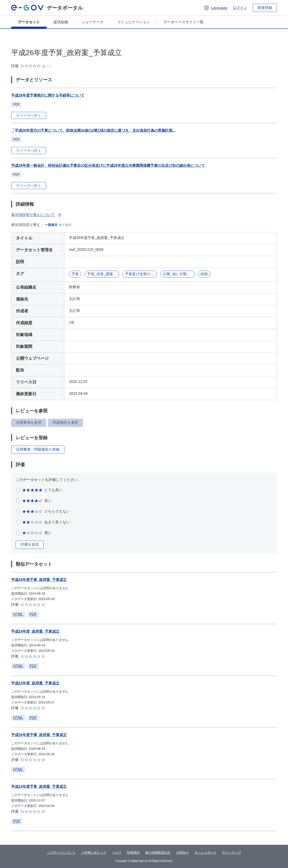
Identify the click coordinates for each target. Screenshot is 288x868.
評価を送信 (30, 544)
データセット (29, 22)
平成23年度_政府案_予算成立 (35, 683)
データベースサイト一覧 (184, 22)
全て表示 (65, 225)
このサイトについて (61, 853)
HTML (18, 614)
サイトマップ (232, 853)
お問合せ (182, 853)
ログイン (240, 8)
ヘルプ (117, 853)
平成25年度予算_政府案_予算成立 (39, 580)
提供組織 (61, 22)
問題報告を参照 (66, 422)
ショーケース (93, 22)
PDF (33, 614)
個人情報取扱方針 (158, 853)
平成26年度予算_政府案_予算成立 (39, 735)
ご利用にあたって (94, 853)
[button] (215, 8)
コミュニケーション (134, 22)
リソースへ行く (29, 115)
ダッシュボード (205, 853)
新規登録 (265, 8)
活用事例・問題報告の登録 (38, 449)
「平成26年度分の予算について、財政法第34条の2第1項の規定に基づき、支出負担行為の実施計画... (93, 130)
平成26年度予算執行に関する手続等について (48, 95)
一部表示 (51, 225)
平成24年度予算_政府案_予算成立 (39, 787)
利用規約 (133, 853)
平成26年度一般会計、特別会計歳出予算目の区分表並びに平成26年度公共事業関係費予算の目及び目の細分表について (108, 166)
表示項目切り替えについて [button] (37, 215)
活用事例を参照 (29, 422)
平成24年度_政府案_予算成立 (35, 631)
